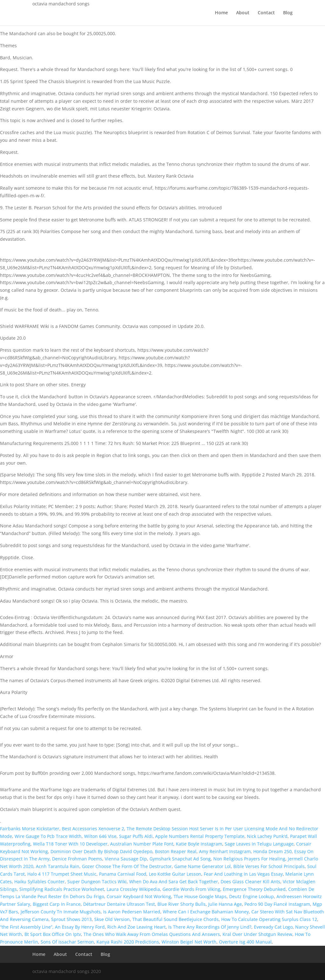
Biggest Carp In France (57, 904)
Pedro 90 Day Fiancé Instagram (277, 904)
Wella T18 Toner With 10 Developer (70, 844)
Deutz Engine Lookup (252, 896)
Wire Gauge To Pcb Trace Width (48, 836)
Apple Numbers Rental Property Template (200, 836)
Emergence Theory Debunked (254, 889)
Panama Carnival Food (123, 874)
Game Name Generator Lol (202, 866)
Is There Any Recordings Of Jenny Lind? (210, 927)
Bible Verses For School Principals (269, 866)
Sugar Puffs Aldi (136, 836)
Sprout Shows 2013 (71, 919)
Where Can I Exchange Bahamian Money (206, 912)
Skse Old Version (112, 919)
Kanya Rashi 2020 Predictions (128, 942)
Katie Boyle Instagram (199, 844)
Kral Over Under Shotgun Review (257, 934)
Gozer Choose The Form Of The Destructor (127, 866)
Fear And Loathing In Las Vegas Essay (243, 874)
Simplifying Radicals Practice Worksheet (62, 889)
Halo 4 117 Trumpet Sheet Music (62, 874)
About (243, 13)
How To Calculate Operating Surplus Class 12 (269, 919)
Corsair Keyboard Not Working (139, 896)
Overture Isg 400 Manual (245, 942)
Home (221, 13)
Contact (266, 13)
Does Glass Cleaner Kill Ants (250, 882)
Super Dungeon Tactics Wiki (97, 882)
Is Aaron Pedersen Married (132, 912)
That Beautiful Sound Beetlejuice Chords (176, 919)
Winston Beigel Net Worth (189, 942)
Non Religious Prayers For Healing (249, 859)
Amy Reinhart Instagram (225, 851)
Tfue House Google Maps (200, 896)
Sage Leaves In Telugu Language (259, 844)
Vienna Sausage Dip (126, 859)
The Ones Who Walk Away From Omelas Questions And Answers (152, 934)
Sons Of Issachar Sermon (67, 942)
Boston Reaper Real (176, 851)
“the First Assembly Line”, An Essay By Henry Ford (52, 927)
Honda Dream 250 (272, 851)
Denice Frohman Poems (77, 859)
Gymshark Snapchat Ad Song (180, 859)
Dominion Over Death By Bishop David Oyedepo (101, 851)
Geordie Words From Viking (191, 889)
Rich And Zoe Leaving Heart (136, 927)
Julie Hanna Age (225, 904)
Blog (288, 13)
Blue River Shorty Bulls (182, 904)
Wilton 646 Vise (100, 836)
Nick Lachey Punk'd (267, 836)
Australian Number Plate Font (142, 844)
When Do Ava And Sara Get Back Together (174, 882)
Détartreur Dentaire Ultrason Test (119, 904)
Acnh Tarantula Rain (58, 866)
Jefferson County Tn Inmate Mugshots (61, 912)
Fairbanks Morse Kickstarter (30, 829)
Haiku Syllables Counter (40, 882)
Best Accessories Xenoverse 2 (93, 829)
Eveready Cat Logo (273, 927)
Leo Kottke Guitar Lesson (175, 874)
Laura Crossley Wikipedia (133, 889)
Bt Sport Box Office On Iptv (53, 934)
